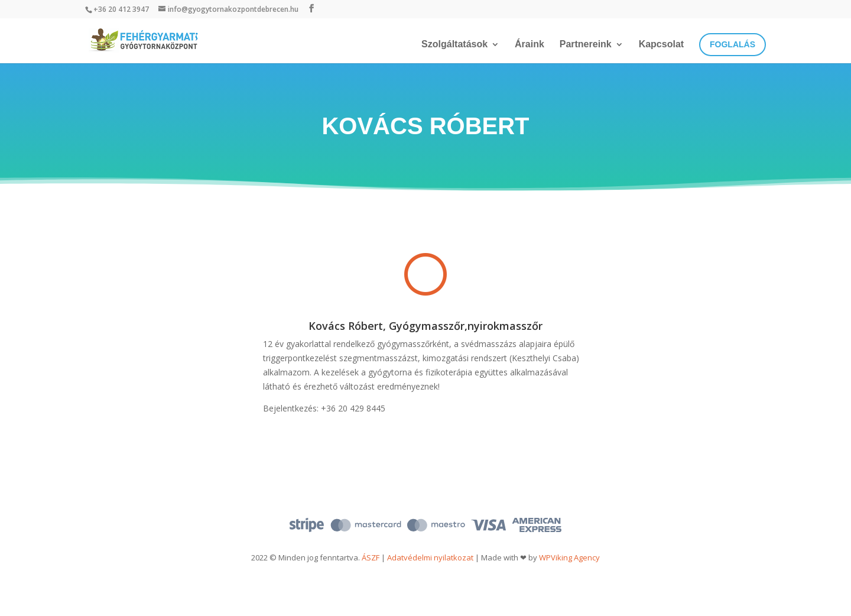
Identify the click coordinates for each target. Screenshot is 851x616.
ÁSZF (371, 557)
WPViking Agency (569, 557)
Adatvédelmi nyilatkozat (430, 557)
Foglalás (733, 44)
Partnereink (586, 45)
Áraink (530, 45)
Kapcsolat (661, 45)
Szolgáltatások (454, 45)
